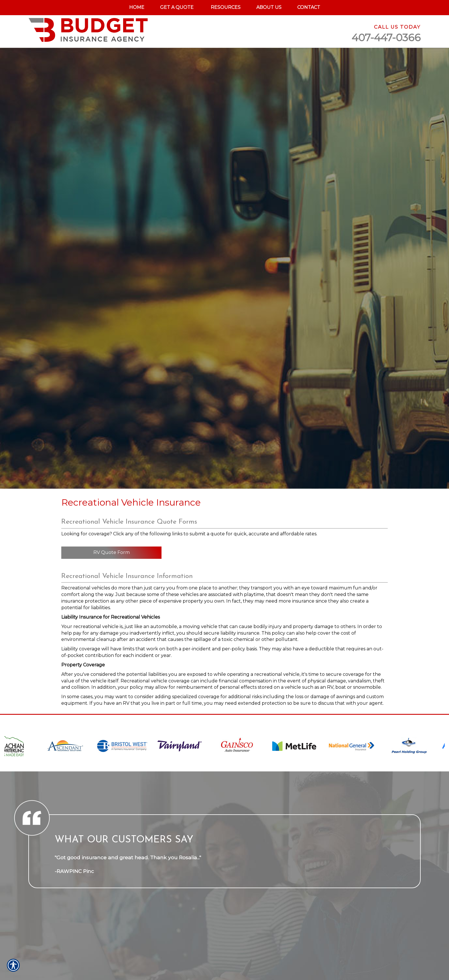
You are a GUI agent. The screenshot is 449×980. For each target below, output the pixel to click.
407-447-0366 (386, 38)
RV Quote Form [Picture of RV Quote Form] (112, 552)
